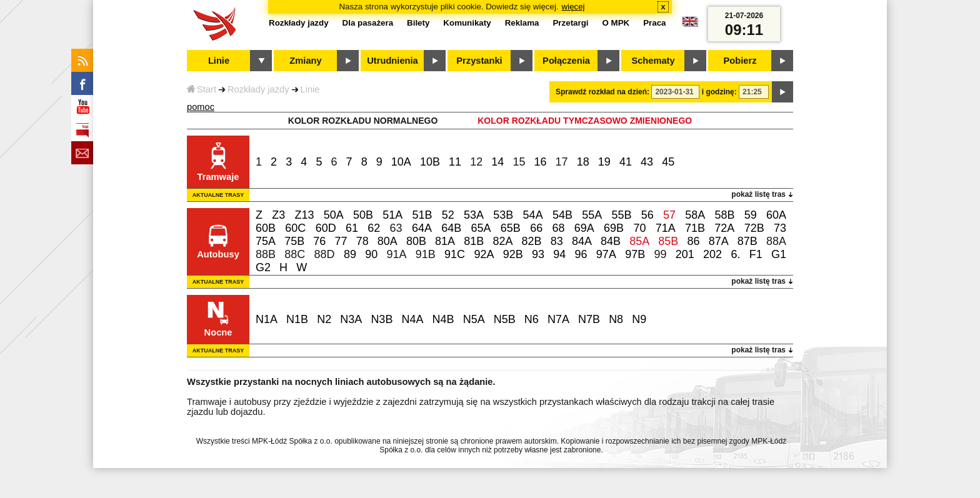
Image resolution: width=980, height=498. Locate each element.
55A (592, 215)
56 (647, 215)
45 (668, 162)
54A (533, 215)
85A (639, 241)
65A (481, 228)
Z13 (304, 215)
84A (582, 241)
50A (334, 215)
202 (712, 254)
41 (626, 162)
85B (668, 241)
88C (295, 254)
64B (451, 228)
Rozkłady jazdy (258, 89)
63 (396, 228)
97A (606, 254)
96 (581, 254)
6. (735, 254)
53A (474, 215)
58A (695, 215)
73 (780, 228)
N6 (532, 319)
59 (751, 215)
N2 (324, 319)
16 (541, 162)
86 (694, 241)
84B (611, 241)
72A (724, 228)
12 (476, 162)
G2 (263, 267)
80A (387, 241)
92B (513, 254)
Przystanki (479, 61)
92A (484, 254)
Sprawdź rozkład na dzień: (602, 92)
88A (776, 241)
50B (363, 215)
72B (754, 228)
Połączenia (566, 61)
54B (562, 215)
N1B (297, 319)
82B (532, 241)
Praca (654, 23)
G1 (779, 254)
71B (695, 228)
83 (557, 241)
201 (685, 254)
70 (639, 228)
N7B (589, 319)
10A (401, 162)
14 (497, 162)
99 (660, 254)
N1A (267, 319)
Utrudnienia (392, 61)
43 (647, 162)
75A (266, 241)
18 (583, 162)
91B (426, 254)
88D (325, 254)
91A (396, 254)
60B (266, 228)
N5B (505, 319)
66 (536, 228)
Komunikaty (467, 23)
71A (666, 228)
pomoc (201, 107)
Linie (310, 89)
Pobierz (740, 61)
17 (562, 162)
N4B (443, 319)
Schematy (653, 61)
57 (669, 215)
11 (455, 162)
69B (614, 228)
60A (776, 215)
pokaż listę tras (758, 194)
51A (392, 215)
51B (422, 215)
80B (416, 241)
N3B (382, 319)
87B (747, 241)
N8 (616, 319)
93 (538, 254)
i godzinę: (719, 92)
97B (635, 254)
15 (519, 162)
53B (503, 215)
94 (559, 254)
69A (584, 228)
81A (445, 241)
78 (362, 241)
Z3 (278, 215)
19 (604, 162)
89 (350, 254)
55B (621, 215)
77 (341, 241)
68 (558, 228)
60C (295, 228)
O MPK (616, 23)
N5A (474, 319)
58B (724, 215)
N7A (558, 319)
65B (511, 228)
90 (371, 254)
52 (448, 215)
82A (502, 241)
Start (202, 89)
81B (474, 241)
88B (266, 254)
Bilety (418, 23)
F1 (756, 254)
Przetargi (570, 23)
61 (352, 228)
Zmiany (305, 61)
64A (422, 228)
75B (294, 241)
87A (719, 241)
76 (319, 241)
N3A (351, 319)
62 (374, 228)
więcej (573, 7)
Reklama (522, 23)
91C (455, 254)
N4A (412, 319)
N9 (639, 319)
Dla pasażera (368, 23)
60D (326, 228)
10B (430, 162)
